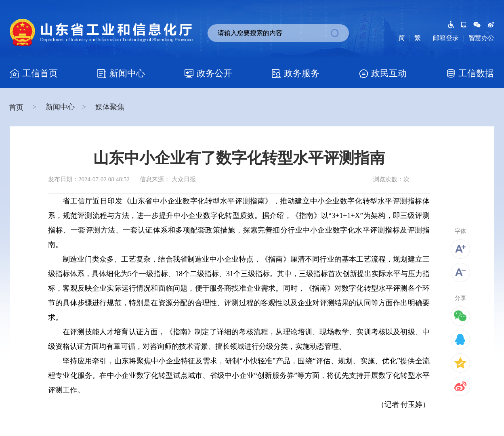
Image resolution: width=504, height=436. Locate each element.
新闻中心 (60, 107)
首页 (17, 107)
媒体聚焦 (110, 107)
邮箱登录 (446, 38)
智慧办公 (481, 38)
